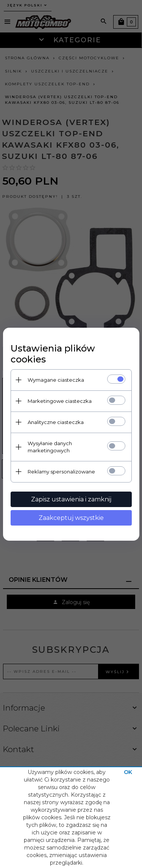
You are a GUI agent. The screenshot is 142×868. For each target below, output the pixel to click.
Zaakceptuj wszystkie (71, 518)
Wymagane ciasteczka (56, 380)
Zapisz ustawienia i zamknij (71, 499)
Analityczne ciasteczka (56, 422)
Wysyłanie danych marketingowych (50, 447)
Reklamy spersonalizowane (61, 472)
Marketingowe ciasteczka (60, 401)
